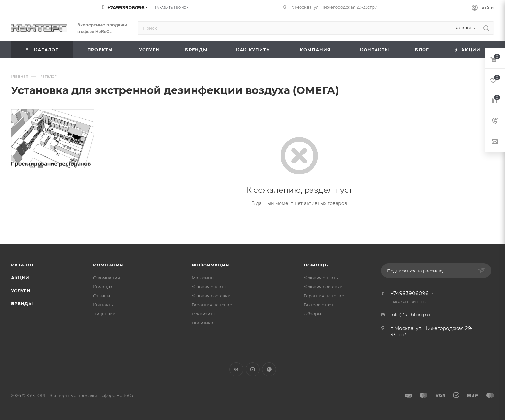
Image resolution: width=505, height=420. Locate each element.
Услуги (21, 291)
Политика (202, 323)
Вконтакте (236, 369)
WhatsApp (269, 369)
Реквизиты (204, 314)
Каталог (23, 265)
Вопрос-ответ (319, 305)
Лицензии (104, 314)
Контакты (103, 305)
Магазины (203, 278)
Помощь (316, 265)
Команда (103, 287)
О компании (107, 278)
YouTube (253, 369)
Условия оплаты (209, 287)
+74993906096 (126, 8)
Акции (20, 278)
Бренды (22, 303)
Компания (108, 265)
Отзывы (101, 296)
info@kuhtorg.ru (410, 315)
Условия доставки (211, 296)
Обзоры (312, 314)
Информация (210, 265)
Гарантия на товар (212, 305)
